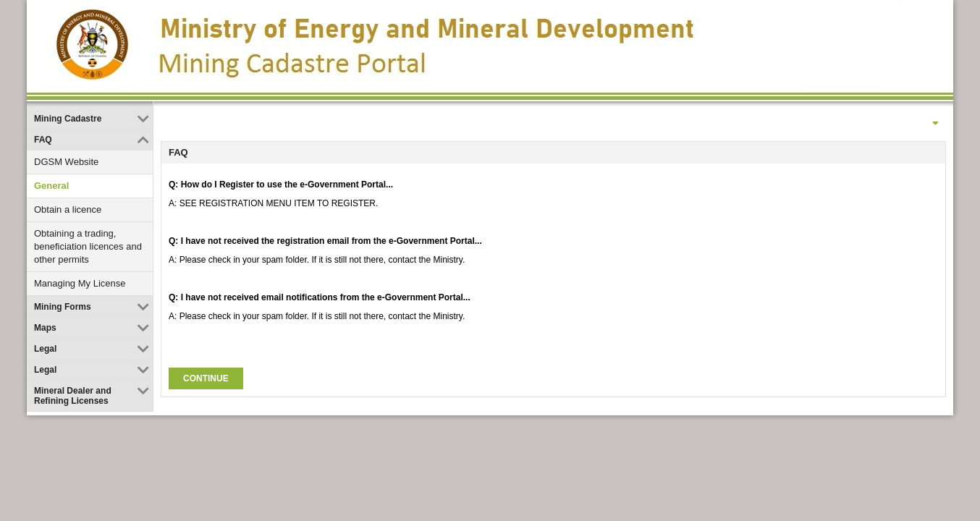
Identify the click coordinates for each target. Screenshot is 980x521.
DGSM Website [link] (66, 162)
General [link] (51, 186)
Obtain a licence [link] (68, 209)
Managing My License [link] (80, 283)
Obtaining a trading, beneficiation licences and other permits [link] (88, 246)
